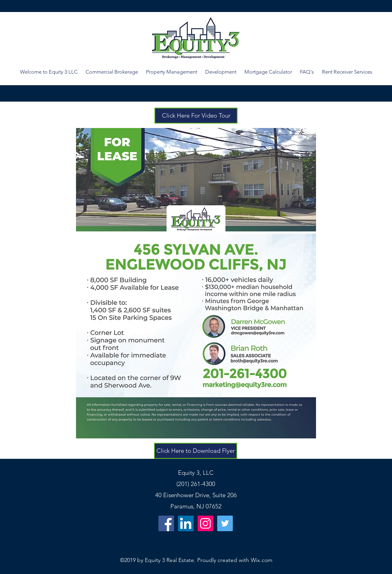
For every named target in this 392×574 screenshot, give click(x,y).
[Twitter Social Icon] (225, 523)
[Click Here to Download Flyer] (196, 451)
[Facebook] (166, 523)
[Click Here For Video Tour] (196, 116)
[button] (268, 72)
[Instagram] (205, 523)
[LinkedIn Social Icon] (186, 523)
